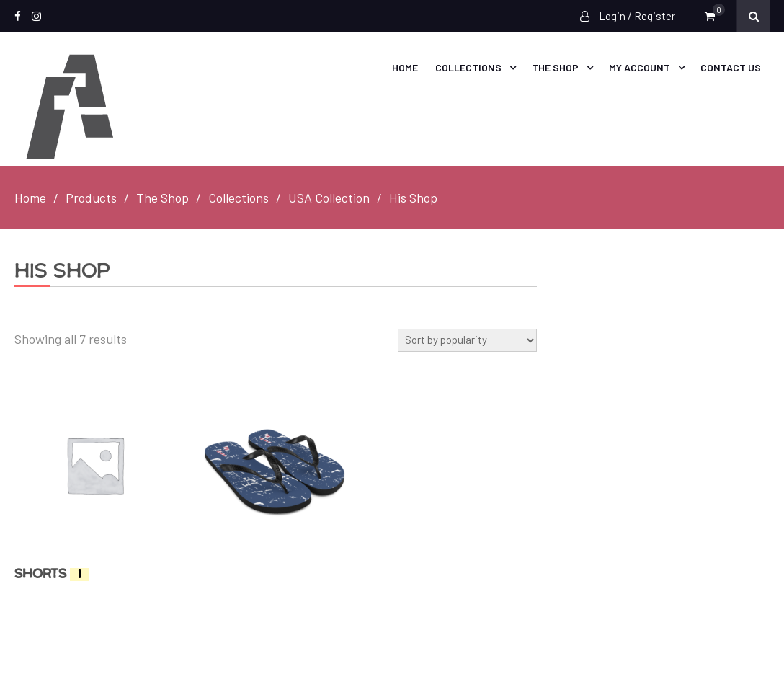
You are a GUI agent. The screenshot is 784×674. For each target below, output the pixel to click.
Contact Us (731, 67)
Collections (468, 67)
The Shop (555, 67)
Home (405, 67)
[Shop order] (467, 340)
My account (640, 67)
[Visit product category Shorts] (95, 488)
